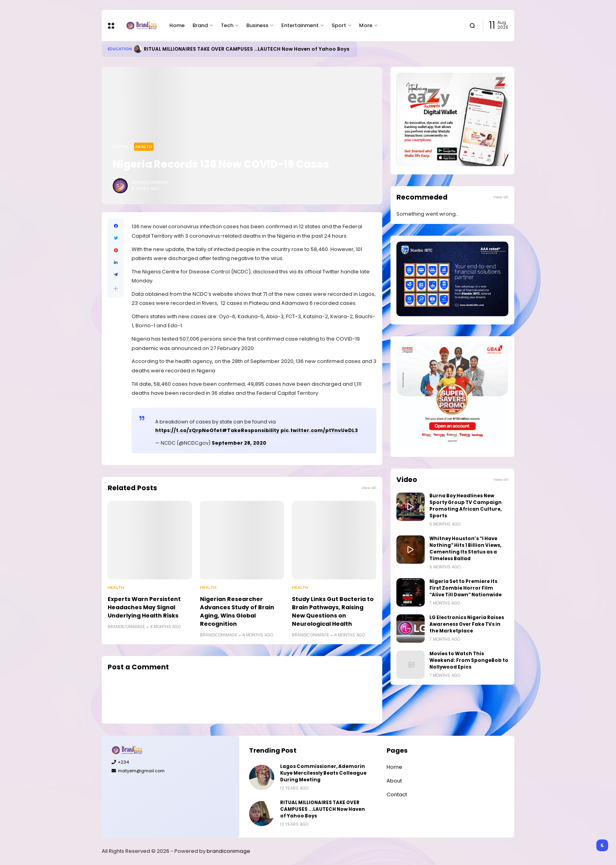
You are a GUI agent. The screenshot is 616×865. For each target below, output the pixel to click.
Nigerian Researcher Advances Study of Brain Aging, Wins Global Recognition (237, 611)
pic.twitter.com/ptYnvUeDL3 (319, 430)
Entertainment (300, 25)
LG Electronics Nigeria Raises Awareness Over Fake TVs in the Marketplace (467, 624)
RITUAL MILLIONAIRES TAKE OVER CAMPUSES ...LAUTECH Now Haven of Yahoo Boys (247, 49)
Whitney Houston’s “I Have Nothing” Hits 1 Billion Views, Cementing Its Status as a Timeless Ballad (465, 549)
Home (177, 25)
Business (257, 25)
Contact (397, 794)
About (394, 781)
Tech (227, 25)
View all (369, 488)
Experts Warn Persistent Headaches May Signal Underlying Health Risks (144, 607)
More (366, 25)
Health (144, 147)
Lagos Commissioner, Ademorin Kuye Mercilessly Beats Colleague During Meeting (323, 773)
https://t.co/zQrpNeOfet (189, 430)
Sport (339, 25)
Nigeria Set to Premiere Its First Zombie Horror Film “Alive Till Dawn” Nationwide (466, 588)
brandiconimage (228, 851)
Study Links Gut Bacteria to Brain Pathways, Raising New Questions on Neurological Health (333, 611)
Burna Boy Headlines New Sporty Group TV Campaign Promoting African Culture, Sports (466, 506)
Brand (200, 25)
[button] (116, 289)
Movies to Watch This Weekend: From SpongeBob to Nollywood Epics (469, 660)
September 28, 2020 (239, 443)
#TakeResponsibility (251, 430)
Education (120, 49)
